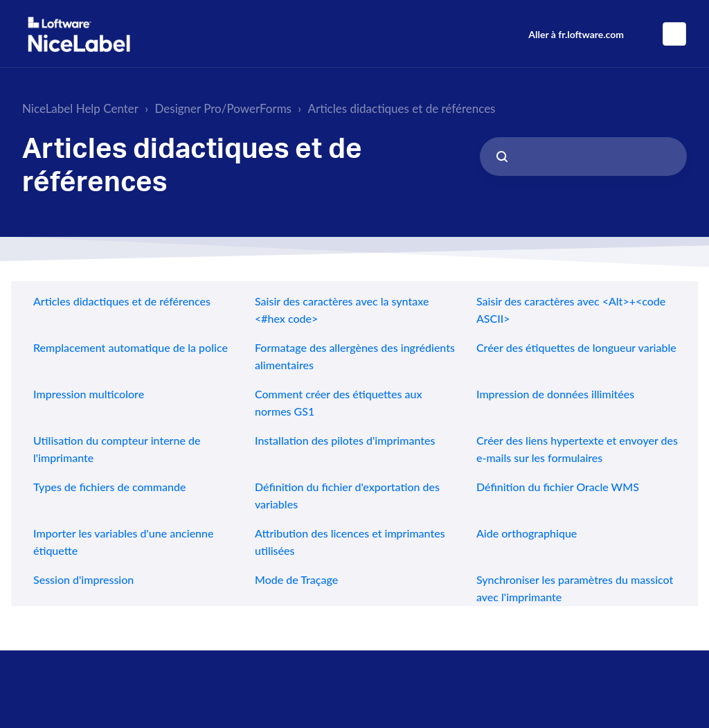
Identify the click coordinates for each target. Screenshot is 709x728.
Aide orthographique (527, 533)
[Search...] (583, 157)
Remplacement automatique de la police (131, 347)
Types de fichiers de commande (109, 487)
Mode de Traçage (296, 579)
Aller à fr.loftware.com (576, 34)
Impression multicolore (89, 394)
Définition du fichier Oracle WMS (558, 487)
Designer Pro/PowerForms (223, 108)
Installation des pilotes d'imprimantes (345, 440)
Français (674, 34)
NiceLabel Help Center (80, 108)
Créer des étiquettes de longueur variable (576, 347)
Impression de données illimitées (555, 394)
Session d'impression (83, 579)
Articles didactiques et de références (401, 108)
